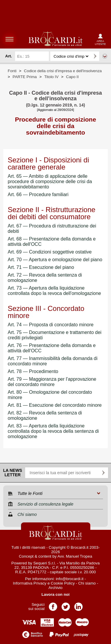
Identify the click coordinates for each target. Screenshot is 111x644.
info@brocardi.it (70, 579)
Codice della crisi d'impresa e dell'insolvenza (63, 71)
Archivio (55, 588)
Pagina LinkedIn (78, 605)
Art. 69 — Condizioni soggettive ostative (50, 252)
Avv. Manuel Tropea (75, 556)
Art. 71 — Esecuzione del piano (41, 267)
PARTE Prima (25, 77)
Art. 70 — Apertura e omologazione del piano (55, 260)
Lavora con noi (55, 594)
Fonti (12, 71)
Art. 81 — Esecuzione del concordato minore (55, 405)
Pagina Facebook (53, 605)
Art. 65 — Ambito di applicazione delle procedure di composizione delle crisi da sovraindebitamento (50, 181)
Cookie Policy (63, 583)
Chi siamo (87, 583)
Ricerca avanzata (105, 56)
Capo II (72, 77)
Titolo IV (51, 77)
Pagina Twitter (66, 605)
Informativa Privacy (29, 583)
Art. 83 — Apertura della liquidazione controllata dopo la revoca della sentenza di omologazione (53, 431)
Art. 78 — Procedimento (33, 371)
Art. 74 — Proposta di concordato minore (51, 325)
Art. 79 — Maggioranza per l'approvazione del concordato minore (52, 382)
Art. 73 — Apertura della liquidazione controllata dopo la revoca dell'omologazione (54, 291)
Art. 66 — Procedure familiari (38, 195)
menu (9, 39)
